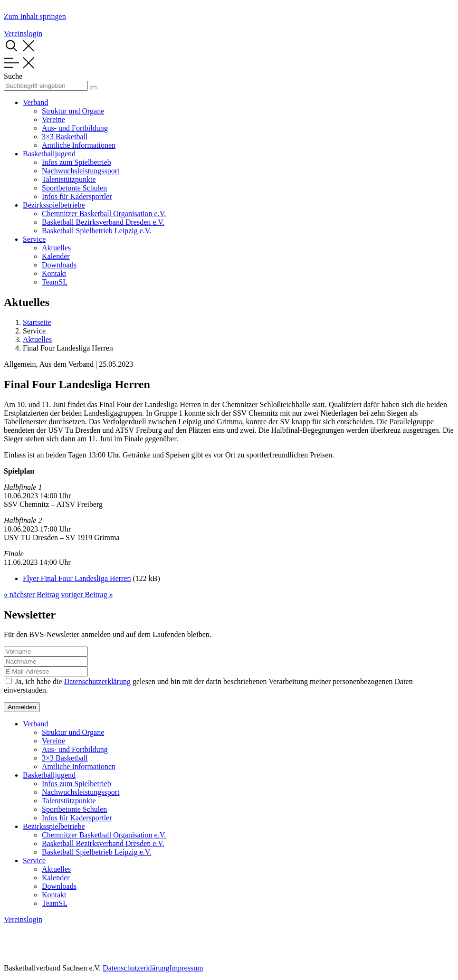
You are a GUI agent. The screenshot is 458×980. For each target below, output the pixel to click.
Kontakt (54, 273)
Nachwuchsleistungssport (81, 171)
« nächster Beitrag (31, 595)
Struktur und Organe (73, 111)
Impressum (186, 968)
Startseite (37, 322)
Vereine (53, 119)
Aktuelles (56, 248)
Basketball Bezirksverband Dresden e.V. (103, 222)
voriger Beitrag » (87, 595)
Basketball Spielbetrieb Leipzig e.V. (96, 231)
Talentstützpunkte (69, 179)
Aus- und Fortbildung (75, 128)
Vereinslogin (23, 33)
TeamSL (55, 282)
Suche (13, 76)
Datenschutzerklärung (97, 681)
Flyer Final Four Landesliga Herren (77, 578)
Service (34, 239)
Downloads (59, 265)
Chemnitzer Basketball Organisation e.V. (104, 214)
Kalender (56, 256)
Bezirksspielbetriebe (54, 205)
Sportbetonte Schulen (74, 188)
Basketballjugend (49, 154)
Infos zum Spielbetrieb (76, 162)
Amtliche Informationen (79, 145)
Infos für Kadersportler (77, 196)
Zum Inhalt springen (35, 16)
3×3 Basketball (65, 137)
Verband (35, 102)
